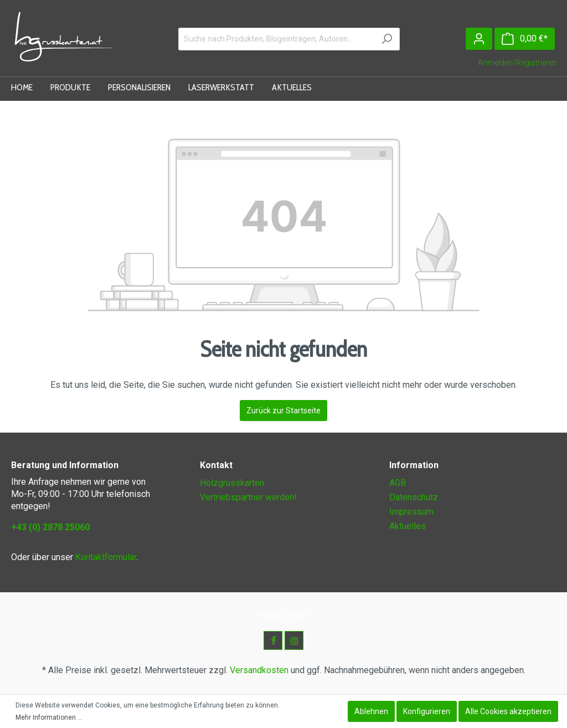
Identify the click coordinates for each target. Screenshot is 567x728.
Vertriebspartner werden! (248, 497)
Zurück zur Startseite (283, 411)
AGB (398, 483)
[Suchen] (387, 39)
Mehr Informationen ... (49, 717)
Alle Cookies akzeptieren (508, 711)
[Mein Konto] (479, 39)
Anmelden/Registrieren (517, 63)
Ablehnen (371, 711)
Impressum (411, 512)
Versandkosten (259, 670)
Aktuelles (408, 526)
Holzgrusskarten (232, 483)
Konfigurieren (427, 711)
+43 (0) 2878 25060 (50, 527)
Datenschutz (414, 497)
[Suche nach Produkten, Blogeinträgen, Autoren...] (276, 39)
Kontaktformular (106, 557)
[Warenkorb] (525, 39)
